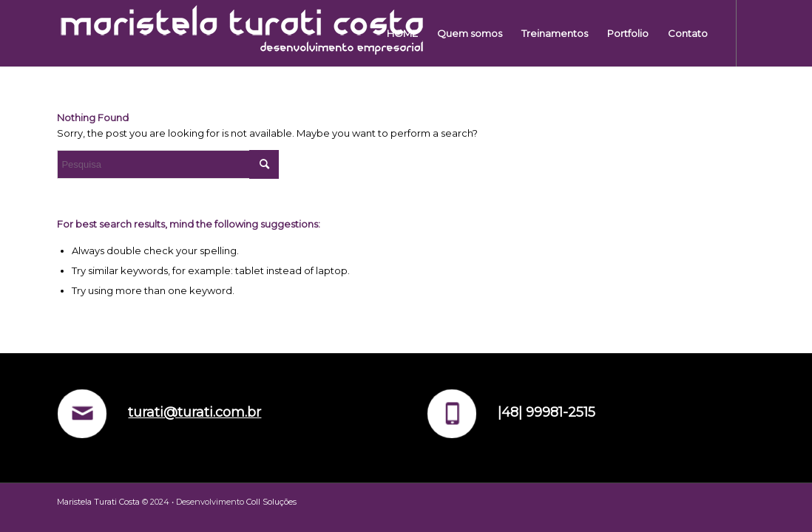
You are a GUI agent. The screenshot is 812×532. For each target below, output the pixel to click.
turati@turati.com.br (194, 412)
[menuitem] (402, 33)
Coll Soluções (271, 502)
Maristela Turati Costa (98, 502)
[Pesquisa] (168, 164)
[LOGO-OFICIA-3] (242, 33)
